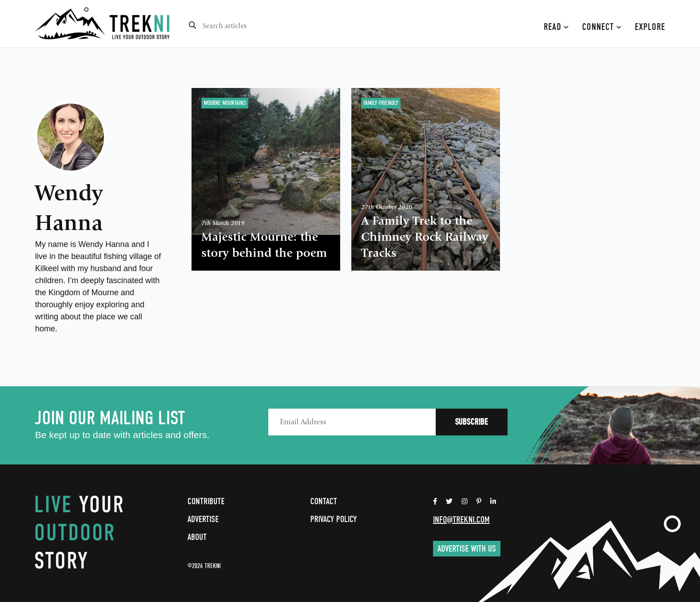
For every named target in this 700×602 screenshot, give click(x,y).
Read (556, 27)
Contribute (206, 501)
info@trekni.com (461, 520)
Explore (650, 27)
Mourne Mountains (225, 103)
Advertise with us (467, 549)
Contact (324, 501)
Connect (602, 27)
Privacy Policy (333, 519)
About (197, 537)
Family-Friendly (381, 103)
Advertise (203, 519)
